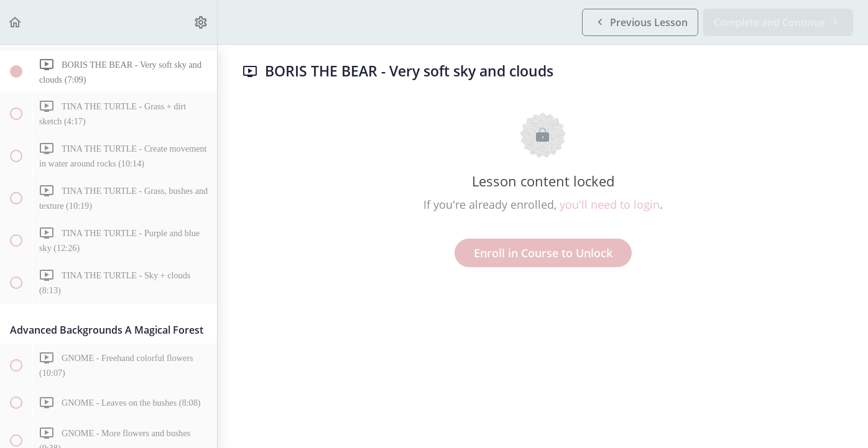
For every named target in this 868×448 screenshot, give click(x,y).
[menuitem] (201, 22)
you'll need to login (610, 204)
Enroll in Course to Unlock (543, 253)
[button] (16, 22)
